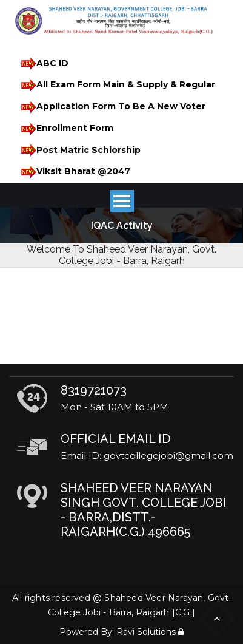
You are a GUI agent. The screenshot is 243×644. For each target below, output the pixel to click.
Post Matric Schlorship (79, 150)
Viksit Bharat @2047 (74, 172)
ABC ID (43, 63)
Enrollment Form (65, 129)
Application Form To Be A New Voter (111, 107)
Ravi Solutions (146, 632)
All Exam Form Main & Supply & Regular (116, 85)
